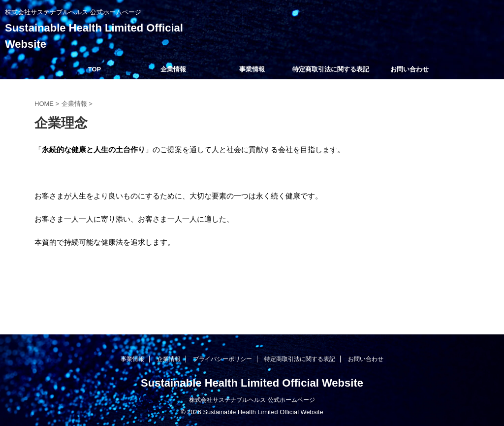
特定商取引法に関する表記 (331, 69)
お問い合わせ (409, 69)
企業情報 (173, 69)
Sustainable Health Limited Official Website (252, 383)
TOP (95, 69)
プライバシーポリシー (222, 359)
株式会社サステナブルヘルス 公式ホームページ (252, 400)
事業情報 (252, 69)
